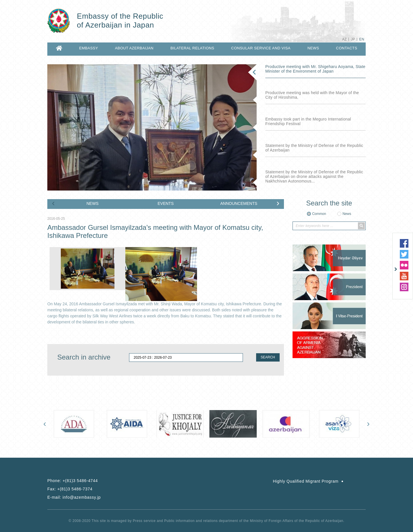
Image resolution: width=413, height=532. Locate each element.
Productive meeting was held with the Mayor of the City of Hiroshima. (312, 95)
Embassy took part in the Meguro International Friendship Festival (308, 121)
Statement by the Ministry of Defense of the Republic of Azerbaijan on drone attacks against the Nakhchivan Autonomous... (314, 176)
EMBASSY (89, 48)
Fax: (70, 489)
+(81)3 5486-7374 (75, 489)
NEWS (313, 48)
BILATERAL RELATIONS (192, 48)
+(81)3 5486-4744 (80, 481)
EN (362, 39)
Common (319, 214)
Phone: (73, 481)
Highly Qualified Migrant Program (306, 481)
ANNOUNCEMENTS (239, 203)
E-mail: (74, 497)
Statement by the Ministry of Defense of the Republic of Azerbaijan (314, 148)
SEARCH (268, 357)
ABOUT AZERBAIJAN (134, 48)
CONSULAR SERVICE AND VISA (261, 48)
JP (353, 39)
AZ (344, 39)
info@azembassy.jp (82, 497)
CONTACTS (347, 48)
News (347, 214)
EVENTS (165, 203)
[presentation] (53, 203)
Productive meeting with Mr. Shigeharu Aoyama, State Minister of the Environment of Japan (315, 69)
